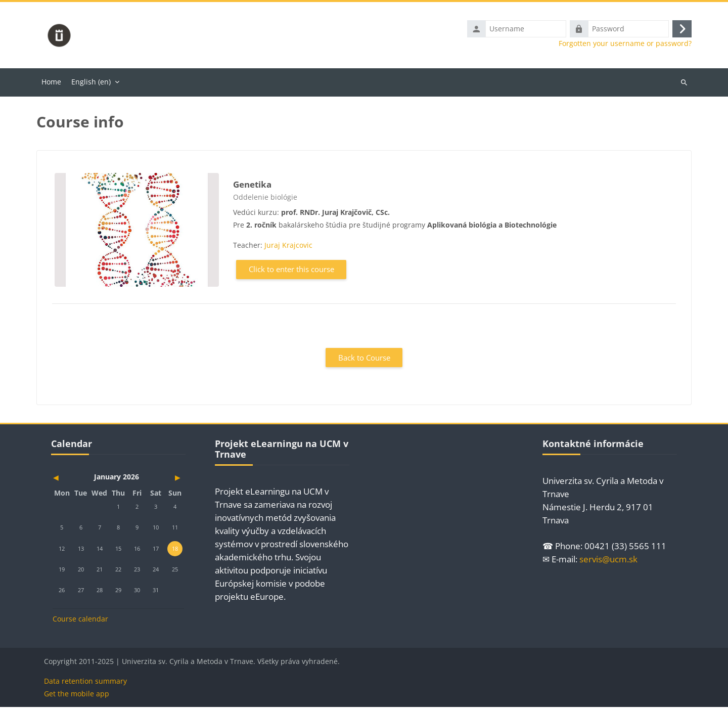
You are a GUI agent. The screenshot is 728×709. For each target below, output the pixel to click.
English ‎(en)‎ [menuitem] (91, 83)
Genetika (252, 186)
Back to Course (364, 359)
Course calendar (80, 621)
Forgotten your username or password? (625, 45)
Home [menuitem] (51, 83)
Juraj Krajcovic (288, 247)
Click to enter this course (291, 271)
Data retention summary (85, 683)
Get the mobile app (77, 696)
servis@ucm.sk (608, 561)
